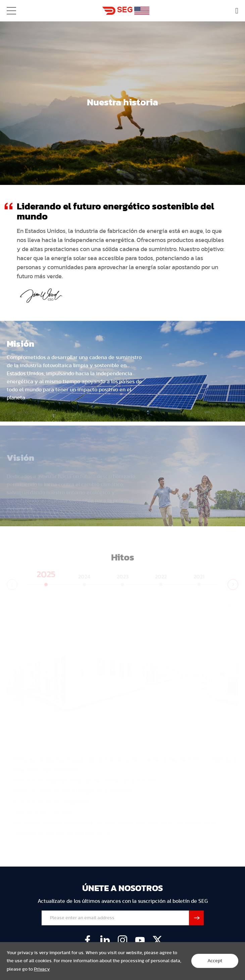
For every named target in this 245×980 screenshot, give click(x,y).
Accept (215, 961)
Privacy (42, 969)
